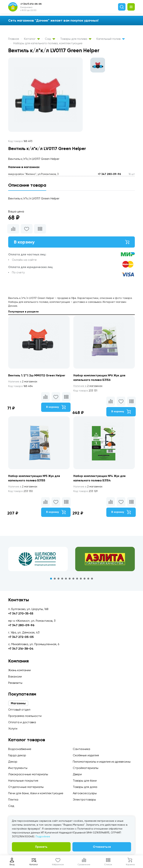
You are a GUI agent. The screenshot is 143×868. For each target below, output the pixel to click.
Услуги (13, 729)
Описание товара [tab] (27, 185)
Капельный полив (111, 39)
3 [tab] (58, 579)
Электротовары (84, 800)
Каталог (32, 39)
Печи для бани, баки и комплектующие (36, 793)
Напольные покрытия (23, 781)
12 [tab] (92, 579)
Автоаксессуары (85, 793)
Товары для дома (85, 787)
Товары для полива (76, 39)
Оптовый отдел (19, 710)
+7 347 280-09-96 (109, 174)
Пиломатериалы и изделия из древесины (102, 762)
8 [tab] (77, 579)
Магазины (18, 703)
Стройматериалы (86, 768)
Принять (41, 847)
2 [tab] (55, 579)
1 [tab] (51, 579)
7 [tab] (73, 579)
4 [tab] (62, 579)
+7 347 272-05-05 (21, 637)
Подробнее (43, 836)
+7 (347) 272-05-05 (31, 4)
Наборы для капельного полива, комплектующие (48, 43)
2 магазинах (23, 381)
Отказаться (102, 847)
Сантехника (81, 749)
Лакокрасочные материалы (28, 774)
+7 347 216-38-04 (21, 649)
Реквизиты (15, 683)
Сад (50, 39)
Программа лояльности (25, 716)
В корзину (71, 242)
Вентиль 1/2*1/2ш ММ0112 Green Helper (37, 375)
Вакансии (15, 676)
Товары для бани (85, 781)
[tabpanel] (38, 559)
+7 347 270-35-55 (21, 613)
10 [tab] (85, 579)
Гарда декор (17, 755)
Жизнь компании (19, 670)
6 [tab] (70, 579)
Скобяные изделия (86, 755)
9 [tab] (81, 579)
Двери (77, 774)
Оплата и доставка (22, 722)
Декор (13, 762)
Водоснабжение (20, 749)
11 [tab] (88, 579)
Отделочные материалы (26, 787)
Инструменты (18, 768)
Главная (14, 39)
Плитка (13, 800)
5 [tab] (66, 579)
